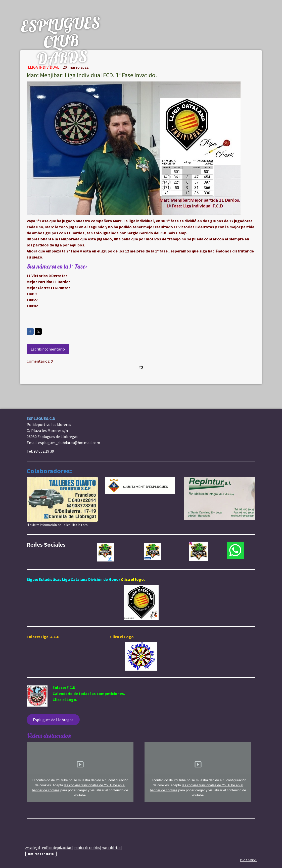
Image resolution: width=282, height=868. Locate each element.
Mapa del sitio (111, 848)
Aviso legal (33, 848)
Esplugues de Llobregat (53, 720)
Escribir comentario (48, 349)
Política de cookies (87, 848)
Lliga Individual (44, 67)
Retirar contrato (41, 854)
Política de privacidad (57, 848)
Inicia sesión (248, 860)
